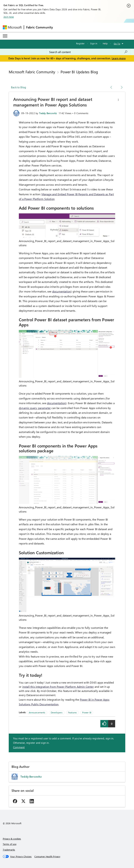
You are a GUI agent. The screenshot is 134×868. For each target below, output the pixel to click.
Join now (9, 17)
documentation (62, 291)
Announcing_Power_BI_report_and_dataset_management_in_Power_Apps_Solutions (67, 243)
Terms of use (10, 844)
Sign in (94, 43)
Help (105, 43)
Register (80, 43)
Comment (19, 747)
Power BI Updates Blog (79, 72)
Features (72, 712)
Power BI (87, 712)
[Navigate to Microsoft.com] (12, 27)
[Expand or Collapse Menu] (5, 36)
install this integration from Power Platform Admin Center (58, 687)
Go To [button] (117, 44)
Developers (57, 712)
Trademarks (9, 850)
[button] (118, 100)
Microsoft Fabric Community (32, 72)
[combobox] (88, 52)
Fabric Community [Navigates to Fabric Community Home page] (40, 27)
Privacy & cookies (12, 839)
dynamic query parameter (35, 408)
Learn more (119, 58)
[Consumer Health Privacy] (47, 856)
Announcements (37, 712)
